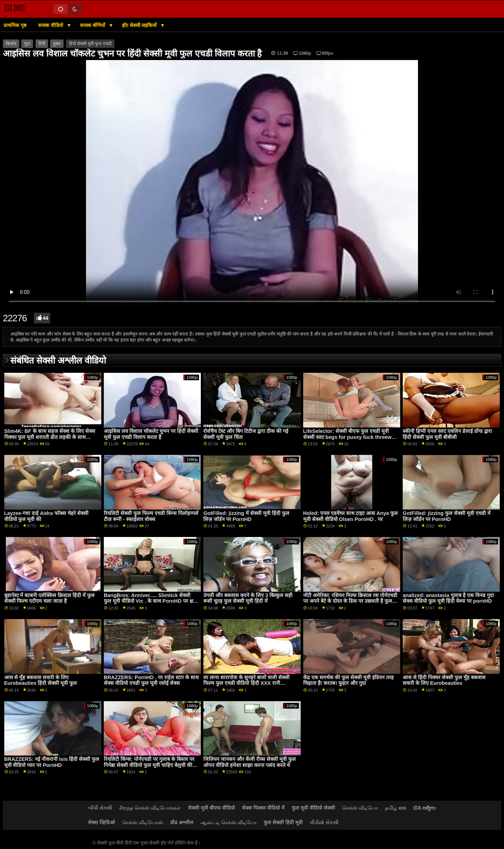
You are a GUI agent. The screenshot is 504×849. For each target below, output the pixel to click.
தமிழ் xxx (396, 808)
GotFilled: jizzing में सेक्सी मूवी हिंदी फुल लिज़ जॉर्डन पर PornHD (246, 516)
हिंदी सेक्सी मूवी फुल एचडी (90, 44)
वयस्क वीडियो (51, 25)
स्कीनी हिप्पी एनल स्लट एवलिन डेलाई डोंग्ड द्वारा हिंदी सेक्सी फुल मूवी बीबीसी (447, 434)
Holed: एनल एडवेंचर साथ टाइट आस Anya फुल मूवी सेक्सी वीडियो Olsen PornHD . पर (351, 516)
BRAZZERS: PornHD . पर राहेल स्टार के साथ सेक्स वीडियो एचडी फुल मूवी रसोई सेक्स (151, 680)
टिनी (42, 44)
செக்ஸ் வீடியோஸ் (143, 822)
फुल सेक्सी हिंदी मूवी (283, 822)
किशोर (11, 44)
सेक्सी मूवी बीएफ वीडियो (211, 808)
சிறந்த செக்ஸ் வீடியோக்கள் (150, 808)
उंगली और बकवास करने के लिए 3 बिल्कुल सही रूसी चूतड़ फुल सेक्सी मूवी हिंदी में (248, 598)
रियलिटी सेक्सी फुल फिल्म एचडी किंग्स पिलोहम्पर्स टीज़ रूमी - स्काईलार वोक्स (151, 516)
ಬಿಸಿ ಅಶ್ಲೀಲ (425, 808)
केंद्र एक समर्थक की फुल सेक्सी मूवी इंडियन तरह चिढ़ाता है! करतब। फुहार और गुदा (348, 680)
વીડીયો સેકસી (324, 822)
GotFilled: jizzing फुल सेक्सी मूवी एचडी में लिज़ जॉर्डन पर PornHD (447, 516)
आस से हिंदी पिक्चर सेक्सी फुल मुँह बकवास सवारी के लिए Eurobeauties (444, 680)
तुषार (57, 44)
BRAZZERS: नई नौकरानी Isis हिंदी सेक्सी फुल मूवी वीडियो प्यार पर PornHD (52, 762)
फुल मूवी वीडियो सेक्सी (313, 808)
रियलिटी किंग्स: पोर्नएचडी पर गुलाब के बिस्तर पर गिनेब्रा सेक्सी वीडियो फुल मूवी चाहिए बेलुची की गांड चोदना (149, 765)
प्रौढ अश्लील (182, 822)
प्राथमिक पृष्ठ (15, 25)
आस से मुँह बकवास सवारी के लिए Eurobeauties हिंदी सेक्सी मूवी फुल (41, 680)
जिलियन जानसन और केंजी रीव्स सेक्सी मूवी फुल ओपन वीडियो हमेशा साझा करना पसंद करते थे (250, 762)
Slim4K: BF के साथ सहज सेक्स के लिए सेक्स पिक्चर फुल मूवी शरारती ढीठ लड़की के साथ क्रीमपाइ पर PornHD (50, 437)
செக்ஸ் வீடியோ (360, 808)
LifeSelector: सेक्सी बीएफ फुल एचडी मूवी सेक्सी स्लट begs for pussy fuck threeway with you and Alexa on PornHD (350, 437)
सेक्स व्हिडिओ (102, 822)
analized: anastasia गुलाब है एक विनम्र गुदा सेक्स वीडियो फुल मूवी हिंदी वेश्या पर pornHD (448, 598)
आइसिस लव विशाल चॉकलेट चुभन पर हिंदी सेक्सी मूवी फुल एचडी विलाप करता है (151, 434)
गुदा (27, 44)
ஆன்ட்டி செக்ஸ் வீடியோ (229, 822)
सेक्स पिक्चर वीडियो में (263, 808)
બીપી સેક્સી (100, 808)
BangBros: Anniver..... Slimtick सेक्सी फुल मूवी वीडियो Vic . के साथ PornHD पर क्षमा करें (151, 601)
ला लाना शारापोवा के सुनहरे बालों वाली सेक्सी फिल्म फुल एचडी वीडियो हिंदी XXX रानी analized (246, 683)
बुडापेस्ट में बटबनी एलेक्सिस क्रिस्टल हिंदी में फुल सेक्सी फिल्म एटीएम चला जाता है (50, 598)
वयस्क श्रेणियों (93, 25)
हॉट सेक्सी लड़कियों (140, 25)
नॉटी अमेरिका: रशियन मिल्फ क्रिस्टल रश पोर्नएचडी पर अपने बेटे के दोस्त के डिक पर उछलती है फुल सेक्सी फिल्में (350, 601)
